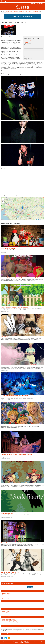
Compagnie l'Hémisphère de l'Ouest (9, 341)
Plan (23, 643)
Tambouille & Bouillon (6, 366)
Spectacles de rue (6, 596)
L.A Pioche (26, 43)
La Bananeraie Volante (6, 488)
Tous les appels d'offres (7, 605)
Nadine (4, 429)
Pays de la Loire (27, 54)
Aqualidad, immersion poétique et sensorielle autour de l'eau (15, 396)
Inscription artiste (34, 3)
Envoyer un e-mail (33, 50)
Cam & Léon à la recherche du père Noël (10, 484)
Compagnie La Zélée (6, 459)
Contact (29, 643)
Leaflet (36, 220)
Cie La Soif (4, 252)
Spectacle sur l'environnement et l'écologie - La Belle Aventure (15, 307)
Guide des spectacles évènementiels (13, 11)
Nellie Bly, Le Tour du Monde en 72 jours (10, 572)
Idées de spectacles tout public (8, 620)
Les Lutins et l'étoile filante (7, 513)
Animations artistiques (6, 594)
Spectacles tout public (6, 598)
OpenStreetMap (41, 220)
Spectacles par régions (7, 614)
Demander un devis (6, 604)
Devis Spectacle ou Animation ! (23, 17)
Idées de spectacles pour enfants (9, 621)
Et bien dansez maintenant (7, 517)
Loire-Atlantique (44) (28, 53)
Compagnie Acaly (6, 282)
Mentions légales (36, 642)
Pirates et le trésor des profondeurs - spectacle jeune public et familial (17, 454)
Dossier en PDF (29, 41)
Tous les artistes (5, 613)
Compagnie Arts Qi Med (7, 400)
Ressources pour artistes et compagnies (10, 623)
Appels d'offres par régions (7, 606)
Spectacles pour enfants (7, 597)
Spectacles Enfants (23, 11)
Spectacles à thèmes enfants (33, 11)
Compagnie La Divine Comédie (8, 576)
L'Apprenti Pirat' (5, 337)
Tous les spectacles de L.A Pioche (33, 56)
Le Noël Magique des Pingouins (8, 248)
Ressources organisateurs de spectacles (10, 622)
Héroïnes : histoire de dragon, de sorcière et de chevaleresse (15, 543)
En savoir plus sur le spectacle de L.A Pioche (13, 71)
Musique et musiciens (6, 595)
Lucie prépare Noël (5, 425)
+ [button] (3, 199)
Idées (26, 643)
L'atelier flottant (5, 370)
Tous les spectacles (6, 612)
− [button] (3, 202)
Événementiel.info (15, 631)
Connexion (42, 3)
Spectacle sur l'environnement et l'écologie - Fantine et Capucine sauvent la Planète (20, 278)
